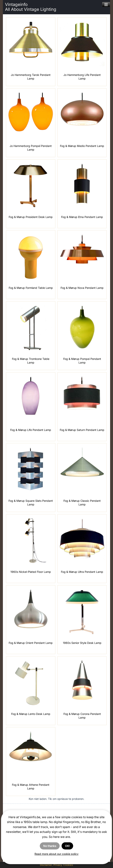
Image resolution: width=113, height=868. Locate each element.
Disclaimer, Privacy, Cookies (56, 865)
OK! (67, 846)
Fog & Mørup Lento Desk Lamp (31, 714)
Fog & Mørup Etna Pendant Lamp (82, 217)
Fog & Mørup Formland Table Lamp (31, 288)
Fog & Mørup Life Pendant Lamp (31, 430)
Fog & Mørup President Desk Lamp (31, 217)
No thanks (50, 846)
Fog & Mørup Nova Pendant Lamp (82, 288)
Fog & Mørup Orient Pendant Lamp (31, 643)
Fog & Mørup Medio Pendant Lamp (82, 146)
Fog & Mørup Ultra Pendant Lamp (82, 572)
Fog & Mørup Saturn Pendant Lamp (82, 430)
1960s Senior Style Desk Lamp (82, 643)
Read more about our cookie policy (56, 854)
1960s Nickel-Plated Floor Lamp (31, 572)
